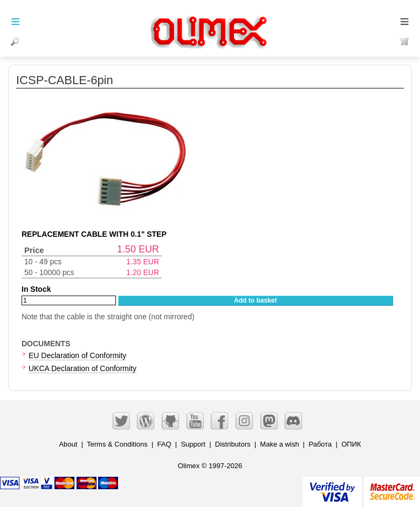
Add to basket (255, 300)
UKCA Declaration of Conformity (82, 368)
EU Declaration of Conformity (77, 355)
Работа (320, 444)
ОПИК (351, 444)
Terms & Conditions (117, 444)
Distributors (233, 444)
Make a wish (279, 444)
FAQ (164, 444)
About (68, 444)
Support (193, 444)
